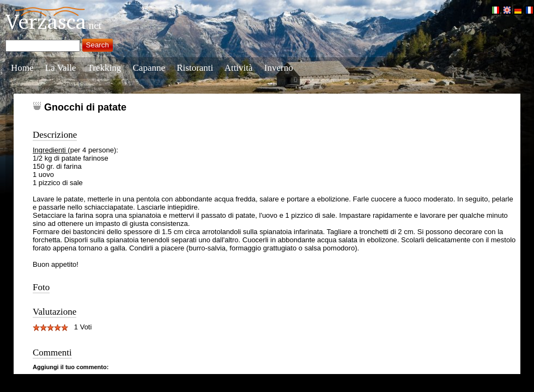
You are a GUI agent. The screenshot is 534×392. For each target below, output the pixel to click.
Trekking (105, 68)
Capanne (149, 68)
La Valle (61, 68)
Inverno (279, 68)
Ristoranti (195, 68)
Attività (239, 68)
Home (22, 68)
